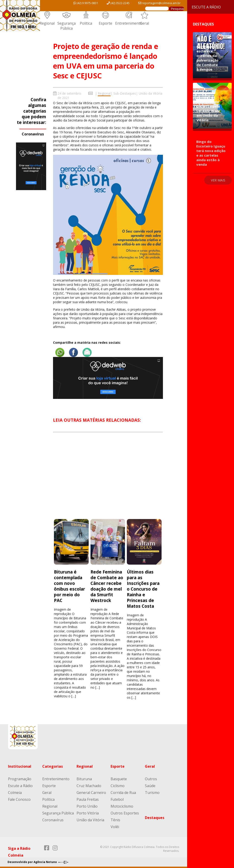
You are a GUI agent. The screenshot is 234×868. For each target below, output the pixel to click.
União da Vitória (150, 93)
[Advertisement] (108, 479)
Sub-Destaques (125, 93)
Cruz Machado (89, 785)
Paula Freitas (88, 798)
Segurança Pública (66, 26)
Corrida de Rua (123, 792)
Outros (151, 778)
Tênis (115, 819)
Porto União (87, 805)
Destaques (155, 817)
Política (86, 23)
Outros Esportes (125, 812)
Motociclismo (122, 805)
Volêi (115, 826)
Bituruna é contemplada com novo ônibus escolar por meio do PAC (69, 585)
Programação (20, 778)
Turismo (152, 792)
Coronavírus (33, 134)
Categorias (53, 765)
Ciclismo (118, 785)
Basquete (119, 778)
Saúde (150, 785)
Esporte (105, 23)
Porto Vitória (88, 812)
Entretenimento (129, 23)
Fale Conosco (19, 798)
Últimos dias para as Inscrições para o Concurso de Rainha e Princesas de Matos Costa (143, 588)
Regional (47, 23)
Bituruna (84, 778)
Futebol (117, 798)
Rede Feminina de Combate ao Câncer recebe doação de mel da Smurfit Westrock (107, 585)
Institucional (20, 765)
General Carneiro (91, 792)
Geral (144, 23)
